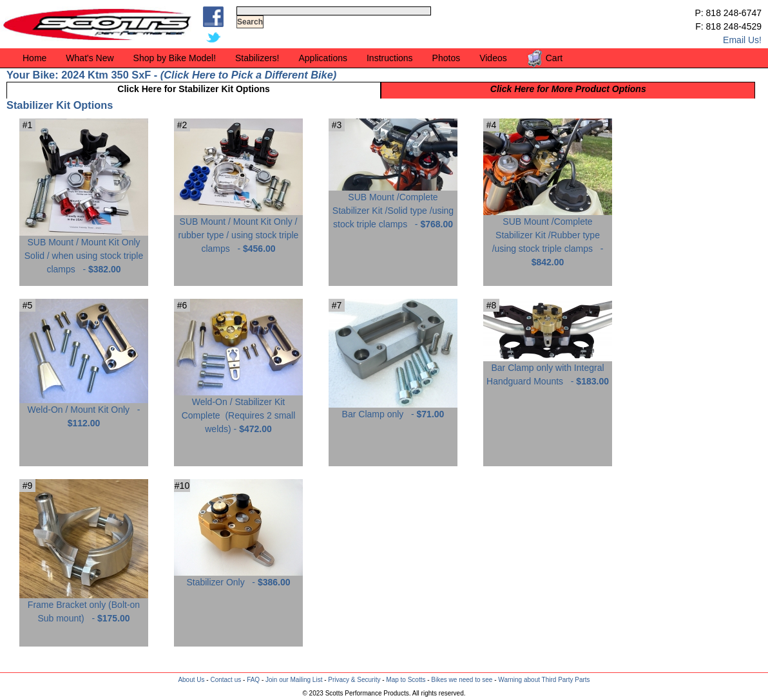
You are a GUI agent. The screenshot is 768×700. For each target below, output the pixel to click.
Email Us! (742, 40)
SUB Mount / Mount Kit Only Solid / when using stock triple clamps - (84, 251)
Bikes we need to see (462, 680)
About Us (191, 680)
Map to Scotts (406, 680)
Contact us (226, 680)
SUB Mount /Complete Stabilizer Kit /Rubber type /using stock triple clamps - (548, 237)
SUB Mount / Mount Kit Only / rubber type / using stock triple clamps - (238, 230)
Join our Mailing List (294, 680)
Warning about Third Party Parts (544, 680)
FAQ (253, 680)
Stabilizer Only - (238, 577)
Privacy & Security (354, 680)
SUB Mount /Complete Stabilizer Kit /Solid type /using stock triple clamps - (393, 206)
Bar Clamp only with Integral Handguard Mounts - (548, 370)
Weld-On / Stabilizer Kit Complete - (238, 411)
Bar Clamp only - (393, 409)
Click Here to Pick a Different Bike (248, 75)
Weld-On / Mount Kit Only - (84, 411)
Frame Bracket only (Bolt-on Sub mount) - (84, 607)
